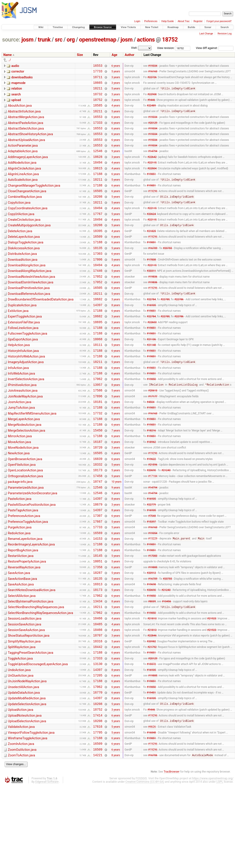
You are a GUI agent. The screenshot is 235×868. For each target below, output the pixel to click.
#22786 (179, 327)
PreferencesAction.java (24, 569)
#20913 (151, 633)
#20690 (151, 519)
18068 (98, 372)
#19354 (153, 589)
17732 (98, 455)
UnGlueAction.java (21, 748)
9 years (116, 162)
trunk (44, 40)
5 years (116, 73)
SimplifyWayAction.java (24, 709)
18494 (98, 174)
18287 (98, 633)
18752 (170, 40)
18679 (98, 557)
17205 (98, 748)
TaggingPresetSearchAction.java (31, 722)
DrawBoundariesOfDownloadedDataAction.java (41, 327)
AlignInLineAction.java (23, 187)
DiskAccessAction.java (24, 270)
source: (11, 40)
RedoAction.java (19, 588)
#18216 (151, 474)
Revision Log (224, 34)
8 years (116, 334)
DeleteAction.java (20, 251)
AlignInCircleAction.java (24, 181)
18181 (98, 442)
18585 (98, 111)
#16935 (151, 334)
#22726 (152, 79)
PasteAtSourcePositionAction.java (32, 557)
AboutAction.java (20, 110)
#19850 (151, 417)
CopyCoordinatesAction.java (28, 225)
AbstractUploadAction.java (26, 149)
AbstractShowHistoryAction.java (30, 142)
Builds (192, 27)
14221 (98, 837)
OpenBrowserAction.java (25, 506)
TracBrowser (172, 854)
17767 (98, 232)
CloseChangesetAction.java (27, 206)
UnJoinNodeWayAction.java (27, 754)
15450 (98, 474)
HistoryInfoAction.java (23, 384)
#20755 (167, 270)
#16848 (151, 812)
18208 (98, 213)
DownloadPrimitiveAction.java (29, 314)
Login (137, 21)
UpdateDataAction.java (24, 767)
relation (16, 91)
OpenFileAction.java (22, 512)
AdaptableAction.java (23, 161)
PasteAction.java (20, 550)
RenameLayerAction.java (25, 595)
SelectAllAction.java (22, 658)
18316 (98, 710)
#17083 (153, 614)
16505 (98, 206)
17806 (98, 283)
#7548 (152, 570)
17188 (98, 187)
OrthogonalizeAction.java (25, 525)
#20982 (151, 710)
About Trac (184, 21)
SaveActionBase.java (22, 639)
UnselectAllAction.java (23, 760)
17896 (98, 436)
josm (27, 40)
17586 (98, 429)
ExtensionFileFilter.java (24, 353)
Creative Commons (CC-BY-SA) (145, 864)
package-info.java (20, 531)
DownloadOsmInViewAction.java (31, 308)
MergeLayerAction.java (24, 461)
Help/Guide (168, 21)
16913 (98, 646)
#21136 (151, 372)
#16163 (153, 73)
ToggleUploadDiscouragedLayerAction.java (38, 735)
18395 (98, 251)
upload (16, 104)
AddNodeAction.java (22, 174)
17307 (98, 569)
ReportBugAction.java (23, 607)
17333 (98, 130)
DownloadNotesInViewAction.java (31, 302)
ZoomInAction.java (21, 824)
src (59, 40)
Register (198, 21)
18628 (98, 168)
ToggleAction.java (20, 729)
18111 (98, 378)
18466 (98, 684)
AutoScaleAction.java (23, 193)
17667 (98, 576)
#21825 (151, 251)
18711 (98, 79)
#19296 (153, 206)
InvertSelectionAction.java (26, 416)
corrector (18, 72)
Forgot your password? (219, 21)
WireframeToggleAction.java (28, 818)
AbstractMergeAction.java (26, 123)
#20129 (153, 130)
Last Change (206, 34)
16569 (98, 589)
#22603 (152, 353)
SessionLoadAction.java (25, 684)
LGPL (220, 864)
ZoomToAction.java (21, 837)
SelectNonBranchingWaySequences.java (36, 671)
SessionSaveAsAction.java (26, 697)
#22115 (152, 174)
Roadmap (173, 27)
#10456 (166, 665)
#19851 (151, 187)
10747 (98, 531)
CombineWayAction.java (25, 212)
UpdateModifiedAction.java (27, 773)
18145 (98, 614)
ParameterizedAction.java (26, 537)
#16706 (153, 837)
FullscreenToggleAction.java (27, 365)
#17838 (151, 283)
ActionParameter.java (23, 155)
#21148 (151, 378)
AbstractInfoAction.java (24, 117)
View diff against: (215, 48)
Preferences (151, 21)
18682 (98, 327)
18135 (98, 270)
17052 (98, 302)
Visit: (134, 48)
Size (80, 55)
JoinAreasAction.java (23, 429)
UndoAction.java (19, 741)
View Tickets (128, 27)
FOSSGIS (141, 860)
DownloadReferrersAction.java (29, 321)
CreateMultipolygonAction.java (29, 244)
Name (8, 55)
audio (15, 66)
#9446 (151, 104)
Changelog (78, 27)
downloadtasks (22, 79)
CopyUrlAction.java (21, 232)
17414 (98, 793)
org (71, 40)
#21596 (153, 512)
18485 (98, 691)
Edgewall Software (47, 864)
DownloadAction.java (23, 283)
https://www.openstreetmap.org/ (213, 860)
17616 (98, 805)
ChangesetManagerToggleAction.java (34, 200)
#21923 (212, 684)
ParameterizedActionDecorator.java (33, 544)
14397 (98, 334)
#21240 (166, 519)
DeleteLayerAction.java (24, 257)
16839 (98, 506)
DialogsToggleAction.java (26, 263)
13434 (98, 665)
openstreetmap (98, 40)
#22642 (152, 168)
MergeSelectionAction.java (26, 474)
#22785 (165, 327)
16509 (98, 257)
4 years (116, 111)
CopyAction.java (19, 219)
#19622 (151, 506)
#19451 (151, 767)
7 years (116, 474)
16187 (98, 487)
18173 (98, 518)
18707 (98, 703)
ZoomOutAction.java (22, 830)
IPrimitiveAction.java (22, 423)
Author (130, 55)
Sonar (208, 27)
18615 (98, 181)
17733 (98, 72)
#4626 (152, 805)
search (16, 98)
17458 (98, 525)
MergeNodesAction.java (25, 467)
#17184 (153, 525)
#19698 (151, 646)
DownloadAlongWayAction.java (30, 295)
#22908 (152, 98)
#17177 (153, 436)
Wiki (41, 27)
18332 (98, 512)
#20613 (153, 429)
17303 (98, 276)
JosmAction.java (20, 442)
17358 (98, 627)
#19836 (153, 302)
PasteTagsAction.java (23, 563)
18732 (98, 98)
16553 (98, 66)
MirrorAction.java (20, 480)
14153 (98, 595)
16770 (98, 767)
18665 (98, 85)
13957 (98, 423)
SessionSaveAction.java (24, 690)
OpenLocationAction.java (25, 518)
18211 (98, 92)
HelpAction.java (19, 378)
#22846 (152, 703)
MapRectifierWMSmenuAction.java (32, 455)
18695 (98, 353)
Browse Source (103, 27)
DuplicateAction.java (22, 334)
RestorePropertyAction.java (27, 620)
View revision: (166, 48)
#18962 (151, 487)
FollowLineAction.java (23, 359)
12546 (98, 162)
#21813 (152, 684)
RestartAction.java (21, 614)
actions (146, 40)
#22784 (151, 327)
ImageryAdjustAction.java (26, 397)
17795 (98, 812)
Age (114, 55)
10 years (116, 531)
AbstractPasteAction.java (25, 130)
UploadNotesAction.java (25, 792)
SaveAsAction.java (21, 646)
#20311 (151, 296)
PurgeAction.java (20, 582)
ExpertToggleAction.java (25, 346)
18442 (98, 716)
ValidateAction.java (21, 805)
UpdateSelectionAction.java (27, 780)
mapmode (18, 85)
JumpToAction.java (21, 448)
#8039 (152, 665)
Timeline (58, 27)
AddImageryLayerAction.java (28, 168)
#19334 (153, 66)
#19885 (153, 627)
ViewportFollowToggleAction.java (31, 811)
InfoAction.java (18, 404)
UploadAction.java (21, 786)
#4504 (151, 442)
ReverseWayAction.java (24, 627)
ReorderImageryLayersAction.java (31, 601)
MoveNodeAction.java (23, 493)
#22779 (151, 557)
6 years (116, 66)
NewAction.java (19, 499)
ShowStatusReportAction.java (29, 703)
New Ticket (152, 27)
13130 (98, 735)
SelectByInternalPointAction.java (31, 665)
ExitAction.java (18, 340)
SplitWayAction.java (22, 716)
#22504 (152, 181)
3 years (116, 79)
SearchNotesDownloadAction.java (32, 652)
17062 (98, 416)
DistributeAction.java (22, 276)
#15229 (153, 595)
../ (9, 60)
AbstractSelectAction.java (26, 136)
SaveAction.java (19, 633)
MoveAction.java (19, 486)
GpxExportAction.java (23, 372)
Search (225, 27)
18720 (98, 493)
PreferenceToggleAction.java (28, 576)
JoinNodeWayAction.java (25, 435)
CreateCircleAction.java (24, 238)
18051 (98, 620)
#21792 (152, 716)
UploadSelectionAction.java (27, 799)
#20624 (151, 232)
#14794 (153, 162)
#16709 (153, 270)
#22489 (151, 111)
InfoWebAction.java (21, 410)
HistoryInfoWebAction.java (26, 391)
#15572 (151, 735)
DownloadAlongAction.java (27, 289)
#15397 (151, 576)
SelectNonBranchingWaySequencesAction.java (41, 678)
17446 (98, 295)
